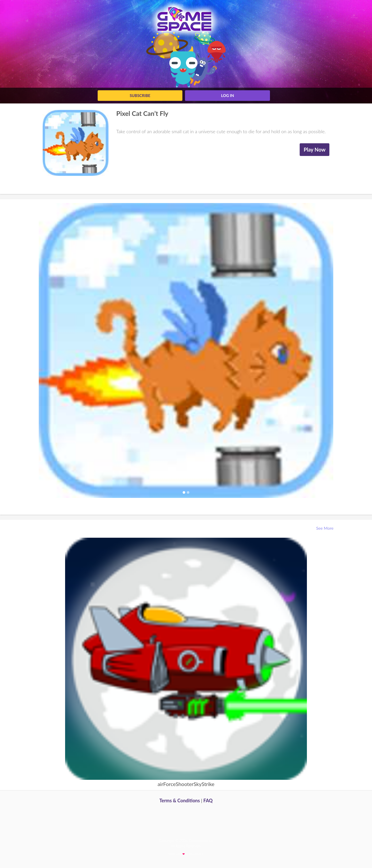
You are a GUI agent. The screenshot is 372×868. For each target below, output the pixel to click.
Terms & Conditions (180, 800)
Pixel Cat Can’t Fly (142, 113)
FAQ (208, 800)
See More (325, 528)
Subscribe (140, 95)
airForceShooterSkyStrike (186, 784)
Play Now (315, 149)
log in (228, 95)
